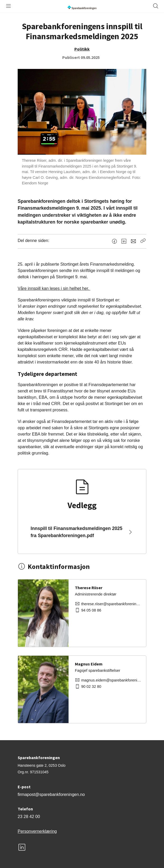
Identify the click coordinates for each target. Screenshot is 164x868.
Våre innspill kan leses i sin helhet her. (54, 288)
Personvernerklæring (37, 831)
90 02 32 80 (91, 687)
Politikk (82, 49)
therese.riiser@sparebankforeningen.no (112, 604)
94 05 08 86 (91, 610)
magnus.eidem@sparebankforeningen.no (112, 680)
